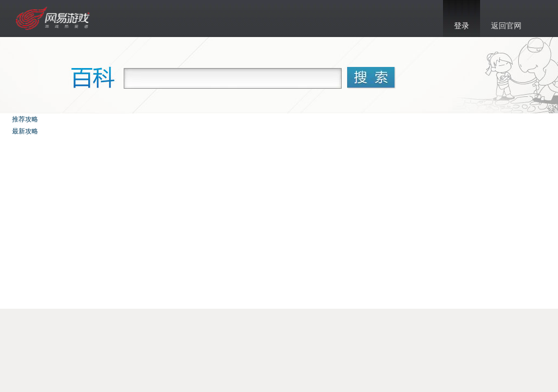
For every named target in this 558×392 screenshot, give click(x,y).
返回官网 (506, 26)
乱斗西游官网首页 (54, 19)
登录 (462, 26)
